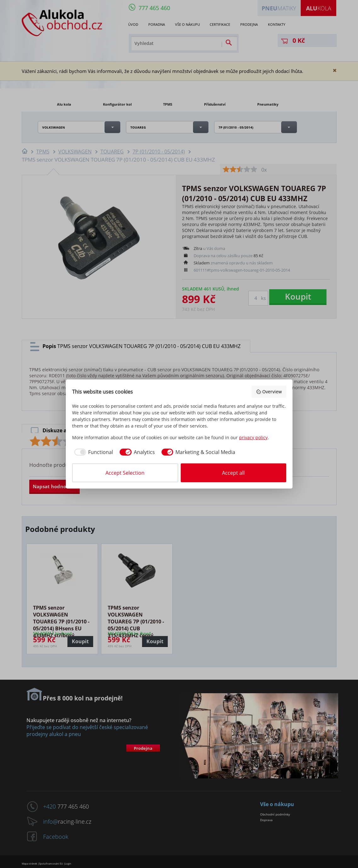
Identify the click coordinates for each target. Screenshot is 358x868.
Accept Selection (125, 473)
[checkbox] (93, 452)
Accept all (233, 473)
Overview (269, 392)
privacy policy (253, 437)
